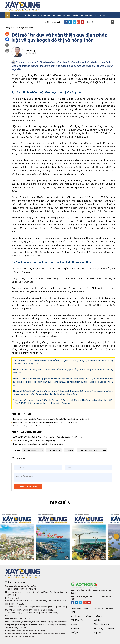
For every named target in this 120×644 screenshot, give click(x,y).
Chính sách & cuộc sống (21, 15)
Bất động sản (87, 15)
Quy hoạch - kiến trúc (61, 15)
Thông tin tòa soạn (16, 582)
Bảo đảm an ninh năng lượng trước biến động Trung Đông (38, 444)
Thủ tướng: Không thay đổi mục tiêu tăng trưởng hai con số (39, 440)
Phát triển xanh (101, 624)
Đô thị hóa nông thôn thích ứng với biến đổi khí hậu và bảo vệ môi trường (45, 422)
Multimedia (76, 628)
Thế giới (75, 632)
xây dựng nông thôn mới (33, 450)
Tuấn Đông (30, 51)
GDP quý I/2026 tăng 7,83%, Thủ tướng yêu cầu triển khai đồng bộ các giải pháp (48, 437)
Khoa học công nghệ (42, 15)
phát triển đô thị (54, 450)
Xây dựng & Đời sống (104, 628)
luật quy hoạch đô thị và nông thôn (92, 450)
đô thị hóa (69, 450)
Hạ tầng (76, 15)
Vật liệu (98, 15)
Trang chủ (9, 28)
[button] (104, 15)
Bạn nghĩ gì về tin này (28, 486)
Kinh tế (74, 624)
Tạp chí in (99, 632)
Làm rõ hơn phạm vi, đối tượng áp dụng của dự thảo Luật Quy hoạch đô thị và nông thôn (52, 419)
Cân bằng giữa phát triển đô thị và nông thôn (33, 426)
